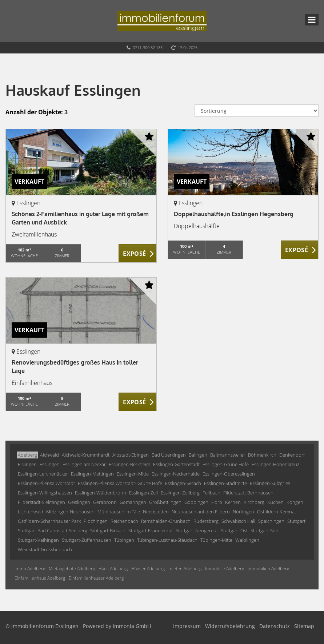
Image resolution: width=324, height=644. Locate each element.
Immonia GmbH (132, 626)
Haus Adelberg (113, 569)
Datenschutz (275, 626)
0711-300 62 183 (148, 47)
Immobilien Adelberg (268, 569)
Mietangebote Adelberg (72, 569)
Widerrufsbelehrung (230, 626)
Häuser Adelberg (148, 569)
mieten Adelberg (185, 569)
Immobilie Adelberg (225, 569)
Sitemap (304, 626)
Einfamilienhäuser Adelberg (96, 578)
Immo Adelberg (30, 569)
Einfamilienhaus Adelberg (40, 578)
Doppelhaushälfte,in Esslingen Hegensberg (234, 214)
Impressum (187, 626)
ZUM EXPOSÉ (137, 254)
